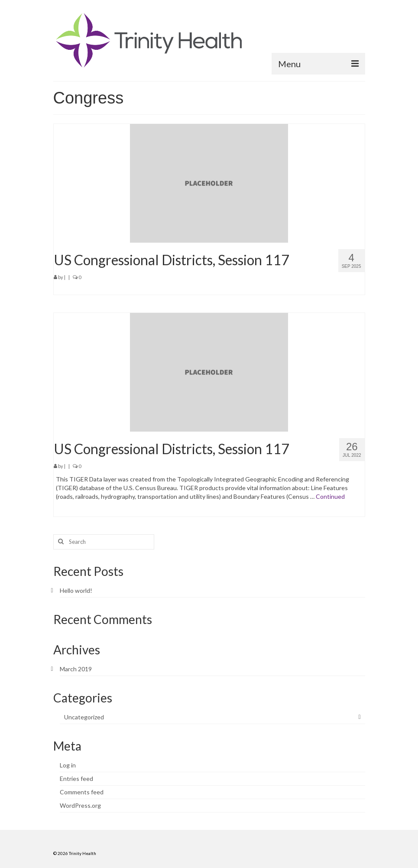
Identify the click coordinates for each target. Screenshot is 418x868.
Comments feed (82, 792)
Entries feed (76, 779)
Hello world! (76, 590)
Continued (330, 496)
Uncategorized (84, 717)
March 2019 (76, 669)
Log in (68, 765)
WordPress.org (80, 805)
